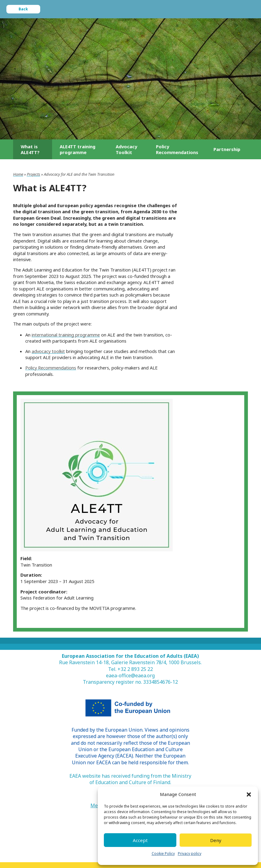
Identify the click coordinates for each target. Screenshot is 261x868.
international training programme (66, 335)
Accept (140, 840)
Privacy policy (190, 854)
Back (23, 9)
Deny (216, 840)
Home (18, 174)
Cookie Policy (163, 854)
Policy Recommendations (51, 368)
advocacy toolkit (48, 351)
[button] (249, 794)
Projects (34, 174)
